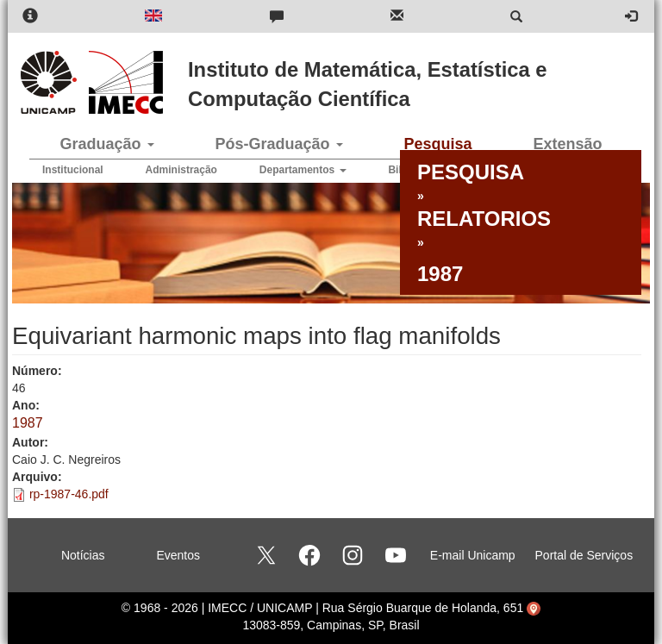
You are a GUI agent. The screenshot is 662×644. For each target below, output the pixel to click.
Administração (181, 170)
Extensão (567, 144)
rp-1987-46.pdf (69, 494)
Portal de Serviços (584, 555)
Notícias (83, 555)
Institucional (73, 170)
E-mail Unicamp (473, 555)
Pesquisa (437, 144)
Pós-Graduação (278, 144)
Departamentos (303, 170)
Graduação (106, 144)
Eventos (178, 555)
